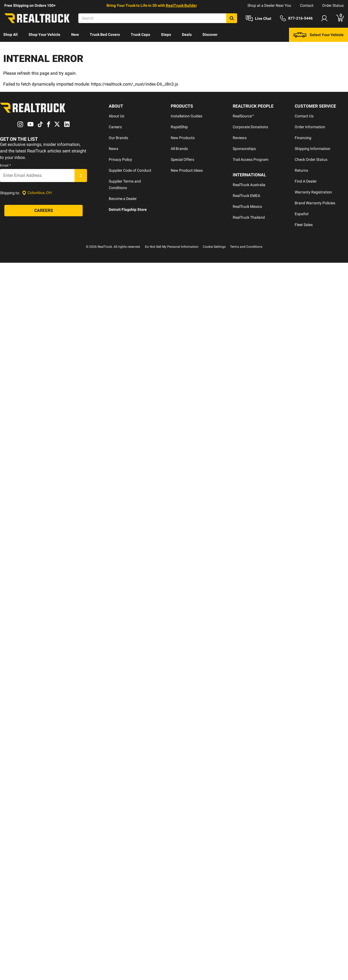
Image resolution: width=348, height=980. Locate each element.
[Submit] (81, 176)
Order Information (310, 127)
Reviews (240, 138)
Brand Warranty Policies (315, 203)
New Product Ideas (187, 170)
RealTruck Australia (249, 185)
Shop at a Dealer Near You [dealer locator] (269, 5)
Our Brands (118, 138)
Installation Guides (187, 116)
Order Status (333, 5)
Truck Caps (140, 35)
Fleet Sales (304, 225)
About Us (116, 116)
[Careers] (43, 211)
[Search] (158, 18)
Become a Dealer (123, 199)
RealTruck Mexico (247, 206)
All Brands (179, 149)
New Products (183, 138)
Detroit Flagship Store (128, 209)
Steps (166, 35)
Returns (301, 170)
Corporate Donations (250, 127)
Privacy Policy (120, 159)
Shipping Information (313, 149)
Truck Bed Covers (105, 35)
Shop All (10, 35)
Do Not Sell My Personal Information (172, 247)
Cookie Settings (214, 247)
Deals (187, 35)
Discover (210, 35)
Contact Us (304, 116)
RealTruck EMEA (246, 196)
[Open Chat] (259, 18)
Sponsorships (244, 149)
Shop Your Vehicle (44, 35)
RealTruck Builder (181, 5)
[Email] (37, 176)
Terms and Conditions (246, 247)
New (75, 35)
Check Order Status (311, 159)
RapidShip (179, 127)
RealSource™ (243, 116)
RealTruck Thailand (249, 217)
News (114, 149)
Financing (303, 138)
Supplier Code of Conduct (130, 170)
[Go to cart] (340, 18)
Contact (307, 5)
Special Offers (182, 159)
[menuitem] (10, 35)
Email (5, 165)
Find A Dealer (306, 181)
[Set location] (37, 193)
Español (302, 214)
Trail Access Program (251, 159)
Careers (115, 127)
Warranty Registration (313, 192)
